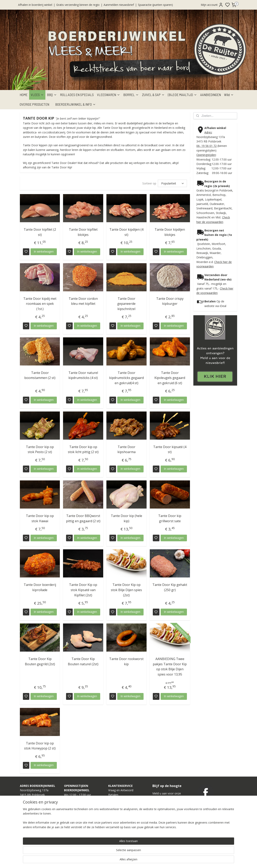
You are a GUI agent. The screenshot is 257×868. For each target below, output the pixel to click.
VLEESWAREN (109, 95)
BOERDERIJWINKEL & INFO (75, 104)
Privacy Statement (120, 835)
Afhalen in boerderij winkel (35, 5)
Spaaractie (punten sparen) (155, 5)
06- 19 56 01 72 (207, 146)
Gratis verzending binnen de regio (78, 5)
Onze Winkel (116, 822)
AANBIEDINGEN (211, 95)
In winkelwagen (44, 251)
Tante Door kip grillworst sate (170, 518)
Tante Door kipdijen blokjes (170, 232)
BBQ (52, 95)
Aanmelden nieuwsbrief (119, 5)
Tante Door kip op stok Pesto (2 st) (40, 449)
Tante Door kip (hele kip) (126, 518)
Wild (229, 95)
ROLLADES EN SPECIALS (77, 95)
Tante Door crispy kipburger (170, 301)
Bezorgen (115, 804)
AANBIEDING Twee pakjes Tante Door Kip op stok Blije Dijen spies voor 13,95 (170, 667)
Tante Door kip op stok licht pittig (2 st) (83, 449)
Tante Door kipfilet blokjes (83, 232)
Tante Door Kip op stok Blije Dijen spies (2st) (126, 590)
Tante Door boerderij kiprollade (40, 587)
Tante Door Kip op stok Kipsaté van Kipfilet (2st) (83, 590)
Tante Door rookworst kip (126, 661)
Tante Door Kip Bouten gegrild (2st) (40, 661)
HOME (24, 95)
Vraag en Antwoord (121, 790)
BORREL (131, 95)
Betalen (113, 795)
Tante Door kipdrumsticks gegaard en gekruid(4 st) (126, 378)
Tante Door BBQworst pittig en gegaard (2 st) (83, 518)
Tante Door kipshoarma (126, 449)
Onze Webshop (118, 817)
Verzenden (115, 808)
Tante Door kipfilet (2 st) (40, 232)
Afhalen (113, 799)
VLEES (37, 95)
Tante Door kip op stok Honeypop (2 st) (40, 746)
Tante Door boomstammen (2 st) (40, 375)
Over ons (114, 826)
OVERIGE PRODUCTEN (34, 104)
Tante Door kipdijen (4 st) (126, 232)
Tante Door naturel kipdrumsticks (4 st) (83, 375)
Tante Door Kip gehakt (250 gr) (170, 587)
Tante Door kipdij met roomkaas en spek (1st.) (40, 304)
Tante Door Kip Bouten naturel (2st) (83, 661)
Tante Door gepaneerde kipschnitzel (126, 304)
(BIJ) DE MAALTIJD (182, 95)
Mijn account (212, 5)
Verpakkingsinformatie (123, 813)
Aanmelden (163, 816)
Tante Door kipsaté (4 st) (170, 449)
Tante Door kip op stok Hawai (40, 518)
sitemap (142, 861)
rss (150, 861)
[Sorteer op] (172, 183)
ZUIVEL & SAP (153, 95)
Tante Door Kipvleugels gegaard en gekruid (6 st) (170, 378)
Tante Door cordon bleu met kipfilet (83, 301)
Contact (113, 831)
